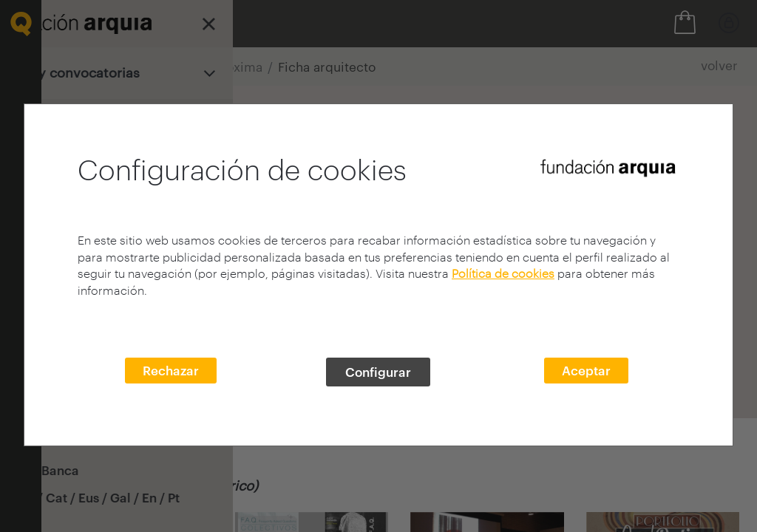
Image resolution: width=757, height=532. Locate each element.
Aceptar (586, 370)
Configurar (378, 372)
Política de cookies (503, 273)
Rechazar (171, 370)
